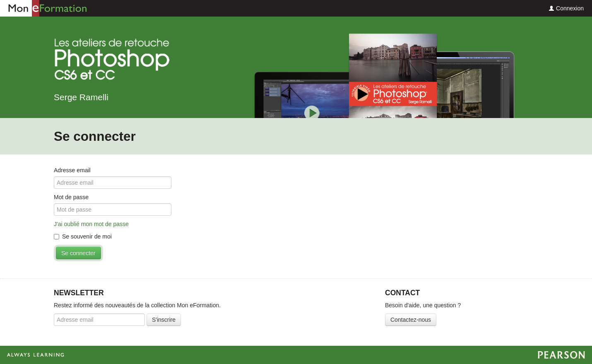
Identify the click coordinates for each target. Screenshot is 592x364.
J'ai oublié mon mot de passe (91, 224)
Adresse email (72, 170)
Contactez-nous (411, 320)
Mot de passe (71, 197)
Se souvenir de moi (83, 236)
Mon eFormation (43, 8)
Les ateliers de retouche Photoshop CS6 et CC (112, 61)
